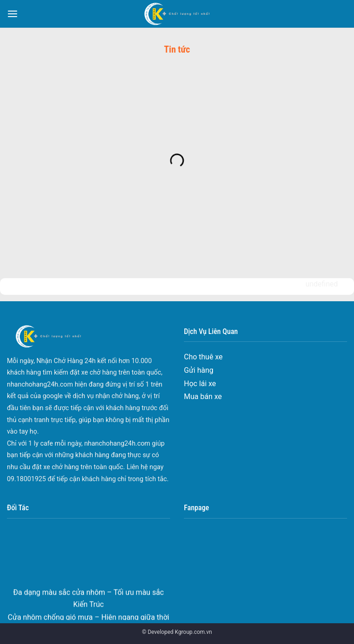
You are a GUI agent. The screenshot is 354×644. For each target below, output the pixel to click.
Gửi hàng (199, 370)
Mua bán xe (203, 397)
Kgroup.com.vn (193, 632)
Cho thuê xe (203, 357)
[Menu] (12, 14)
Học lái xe (200, 384)
